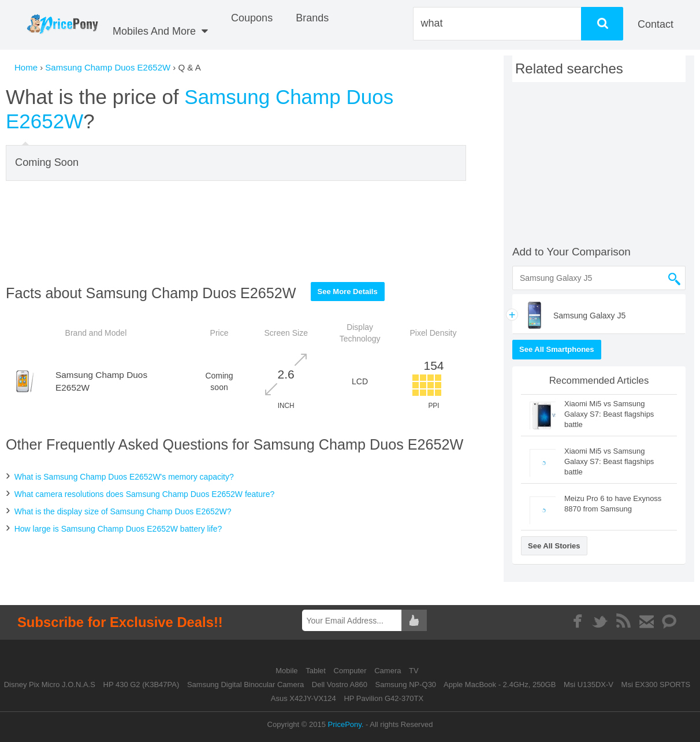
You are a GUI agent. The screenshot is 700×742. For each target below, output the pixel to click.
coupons (252, 18)
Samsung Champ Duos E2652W (108, 67)
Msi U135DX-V (589, 685)
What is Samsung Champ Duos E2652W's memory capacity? (124, 477)
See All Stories (554, 546)
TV (414, 671)
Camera (389, 671)
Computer (351, 671)
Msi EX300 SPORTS (656, 685)
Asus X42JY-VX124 (304, 698)
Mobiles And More (160, 31)
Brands (312, 18)
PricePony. (346, 724)
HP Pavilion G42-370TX (383, 698)
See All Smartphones (557, 349)
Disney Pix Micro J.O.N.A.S (50, 685)
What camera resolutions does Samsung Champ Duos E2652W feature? (145, 494)
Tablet (317, 671)
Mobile (288, 671)
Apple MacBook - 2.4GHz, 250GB (500, 685)
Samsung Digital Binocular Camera (245, 685)
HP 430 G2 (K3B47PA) (142, 685)
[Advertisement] (236, 231)
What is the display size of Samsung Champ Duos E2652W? (123, 511)
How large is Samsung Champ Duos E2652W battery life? (118, 529)
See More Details (348, 292)
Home (26, 67)
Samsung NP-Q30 (406, 685)
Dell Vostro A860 (340, 685)
